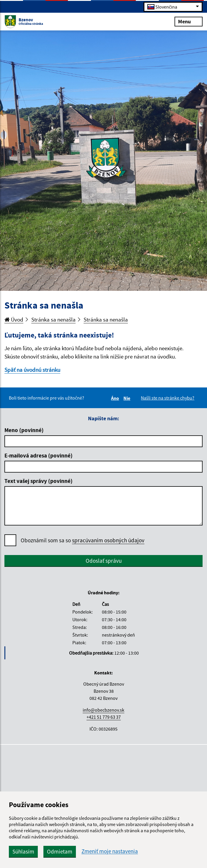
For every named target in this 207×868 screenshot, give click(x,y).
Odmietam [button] (60, 851)
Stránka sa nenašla (53, 319)
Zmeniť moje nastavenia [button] (110, 851)
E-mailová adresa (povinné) (39, 455)
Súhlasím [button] (23, 851)
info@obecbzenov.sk (103, 710)
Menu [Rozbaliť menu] (189, 21)
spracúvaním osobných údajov (108, 540)
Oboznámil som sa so (83, 540)
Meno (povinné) (24, 430)
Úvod (14, 319)
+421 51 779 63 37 (104, 717)
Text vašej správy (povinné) (39, 481)
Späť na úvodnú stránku (32, 370)
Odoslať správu (104, 561)
